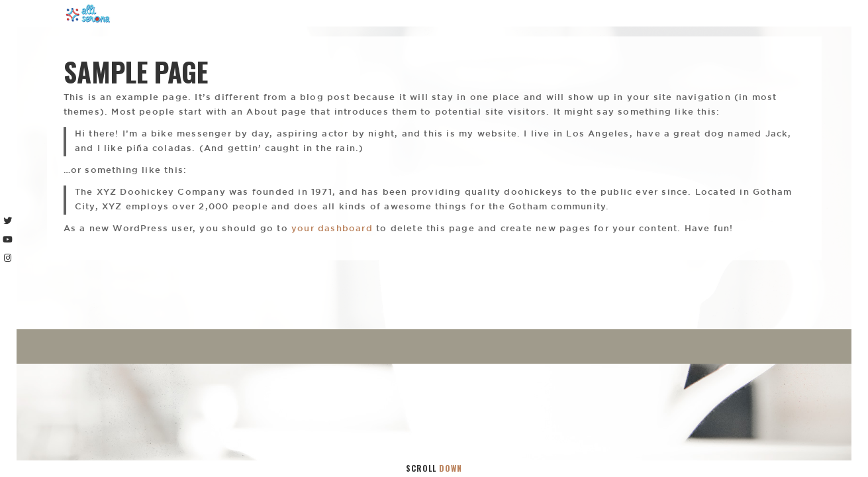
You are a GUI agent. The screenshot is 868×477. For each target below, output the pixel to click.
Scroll (434, 468)
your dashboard (332, 229)
